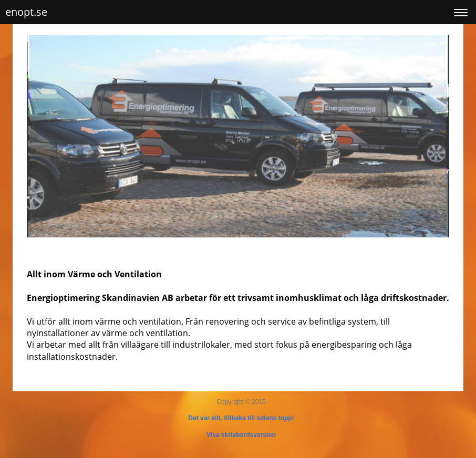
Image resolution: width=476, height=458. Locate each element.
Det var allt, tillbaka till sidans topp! (241, 418)
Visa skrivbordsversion (241, 435)
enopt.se (26, 12)
